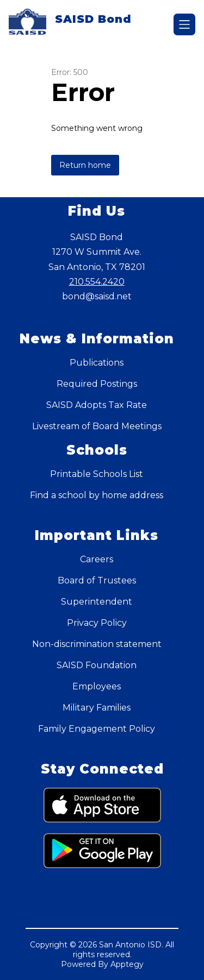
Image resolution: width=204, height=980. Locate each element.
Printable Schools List (97, 474)
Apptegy (127, 964)
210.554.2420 (97, 282)
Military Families (97, 708)
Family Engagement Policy (97, 729)
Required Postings (97, 384)
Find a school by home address (97, 495)
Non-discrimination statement (97, 644)
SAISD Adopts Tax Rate (97, 405)
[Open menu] (184, 24)
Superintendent (97, 602)
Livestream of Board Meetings (97, 426)
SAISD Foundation (97, 665)
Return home (85, 165)
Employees (97, 686)
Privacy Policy (97, 623)
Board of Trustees (97, 580)
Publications (97, 363)
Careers (97, 559)
